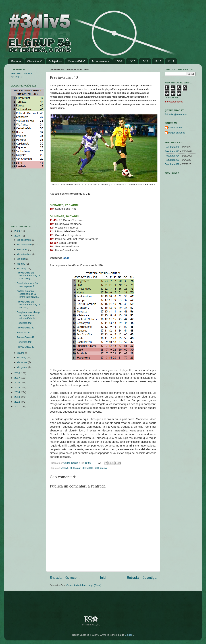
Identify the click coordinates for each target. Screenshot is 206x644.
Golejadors (55, 61)
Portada (16, 61)
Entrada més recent (65, 578)
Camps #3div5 (77, 61)
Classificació (35, 61)
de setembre (25, 254)
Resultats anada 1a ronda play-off (27, 285)
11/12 (171, 61)
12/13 (158, 61)
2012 (17, 402)
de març (22, 358)
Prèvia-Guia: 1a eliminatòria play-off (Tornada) (29, 276)
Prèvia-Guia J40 (25, 347)
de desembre (25, 240)
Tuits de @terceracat (176, 114)
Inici (103, 578)
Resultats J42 (24, 323)
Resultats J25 (172, 151)
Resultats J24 (172, 156)
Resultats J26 (172, 147)
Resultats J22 (172, 164)
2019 (17, 236)
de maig (22, 268)
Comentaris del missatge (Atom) (84, 585)
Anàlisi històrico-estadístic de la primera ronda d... (28, 294)
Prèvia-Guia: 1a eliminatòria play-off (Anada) (29, 305)
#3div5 (65, 468)
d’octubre (23, 249)
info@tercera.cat (174, 102)
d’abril (21, 353)
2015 (17, 387)
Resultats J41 (24, 333)
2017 (17, 378)
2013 (17, 397)
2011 (17, 407)
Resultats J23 (172, 160)
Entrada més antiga (142, 578)
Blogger (129, 635)
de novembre (25, 245)
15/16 (118, 61)
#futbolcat (75, 468)
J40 (97, 468)
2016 (17, 383)
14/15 (132, 61)
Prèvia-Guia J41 (25, 337)
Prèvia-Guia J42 (25, 328)
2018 (17, 373)
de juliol (22, 259)
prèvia (103, 468)
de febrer (23, 362)
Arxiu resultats (100, 61)
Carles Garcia (71, 463)
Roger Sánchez (177, 133)
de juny (22, 264)
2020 (17, 231)
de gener (23, 367)
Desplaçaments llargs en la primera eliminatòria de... (28, 315)
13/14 (145, 61)
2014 (17, 392)
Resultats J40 (24, 342)
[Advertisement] (22, 197)
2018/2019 (88, 468)
